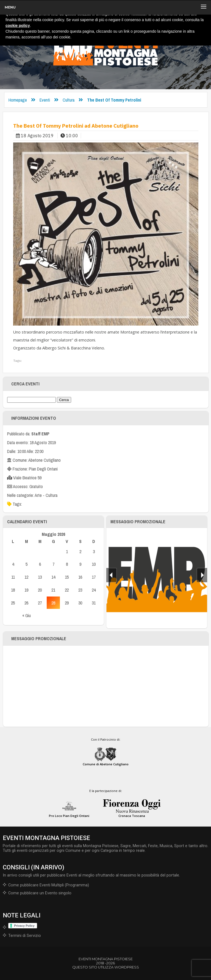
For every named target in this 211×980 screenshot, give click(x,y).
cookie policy (18, 26)
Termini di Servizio (25, 936)
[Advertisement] (106, 686)
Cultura (69, 100)
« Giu (27, 615)
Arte (38, 495)
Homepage (18, 100)
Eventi (45, 100)
